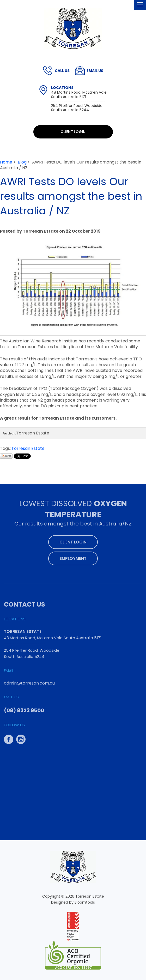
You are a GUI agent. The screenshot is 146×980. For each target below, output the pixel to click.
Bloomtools (85, 904)
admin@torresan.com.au (95, 71)
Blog (22, 162)
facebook (9, 738)
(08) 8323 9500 (62, 71)
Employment (73, 557)
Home (6, 162)
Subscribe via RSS (6, 456)
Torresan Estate (28, 448)
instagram (21, 738)
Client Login (73, 132)
